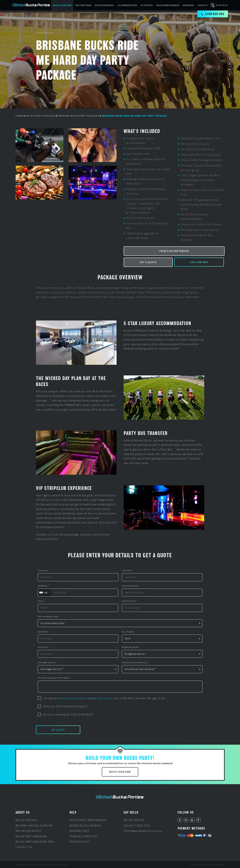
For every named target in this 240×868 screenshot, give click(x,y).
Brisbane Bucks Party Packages (79, 116)
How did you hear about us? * (135, 662)
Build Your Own (62, 5)
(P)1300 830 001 (134, 820)
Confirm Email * (129, 601)
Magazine (189, 5)
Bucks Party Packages (40, 116)
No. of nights (128, 632)
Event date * (43, 632)
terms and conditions (74, 698)
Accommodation (127, 5)
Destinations (83, 5)
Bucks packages (105, 5)
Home (19, 116)
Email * (41, 601)
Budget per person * (131, 647)
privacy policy (103, 698)
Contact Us (24, 847)
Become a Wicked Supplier (34, 825)
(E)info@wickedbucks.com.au (143, 831)
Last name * (128, 570)
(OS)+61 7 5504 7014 (137, 825)
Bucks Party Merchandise (88, 820)
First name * (43, 570)
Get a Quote (148, 262)
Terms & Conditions (84, 836)
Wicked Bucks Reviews (85, 825)
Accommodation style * (49, 616)
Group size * (43, 647)
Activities (147, 5)
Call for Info (199, 262)
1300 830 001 (213, 14)
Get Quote (58, 730)
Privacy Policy (80, 842)
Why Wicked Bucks (28, 831)
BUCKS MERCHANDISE (168, 5)
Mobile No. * (43, 586)
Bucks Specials (27, 820)
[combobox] (44, 593)
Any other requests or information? (54, 678)
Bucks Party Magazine (31, 836)
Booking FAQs (79, 831)
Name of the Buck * (131, 586)
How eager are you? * (47, 662)
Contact (203, 5)
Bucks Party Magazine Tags (35, 842)
